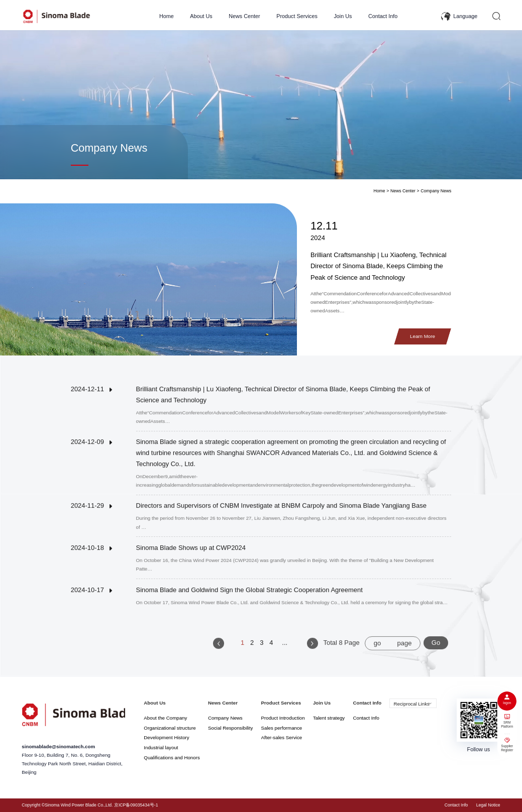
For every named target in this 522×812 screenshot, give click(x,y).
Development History (166, 737)
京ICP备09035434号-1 (136, 805)
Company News (436, 191)
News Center (244, 16)
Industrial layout (161, 747)
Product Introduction (283, 718)
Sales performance (282, 728)
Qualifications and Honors (172, 758)
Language (465, 16)
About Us (201, 16)
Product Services (297, 16)
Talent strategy (329, 718)
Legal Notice (488, 805)
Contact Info (383, 16)
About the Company (165, 718)
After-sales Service (282, 737)
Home (167, 16)
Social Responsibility (230, 728)
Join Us (343, 16)
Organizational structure (170, 728)
